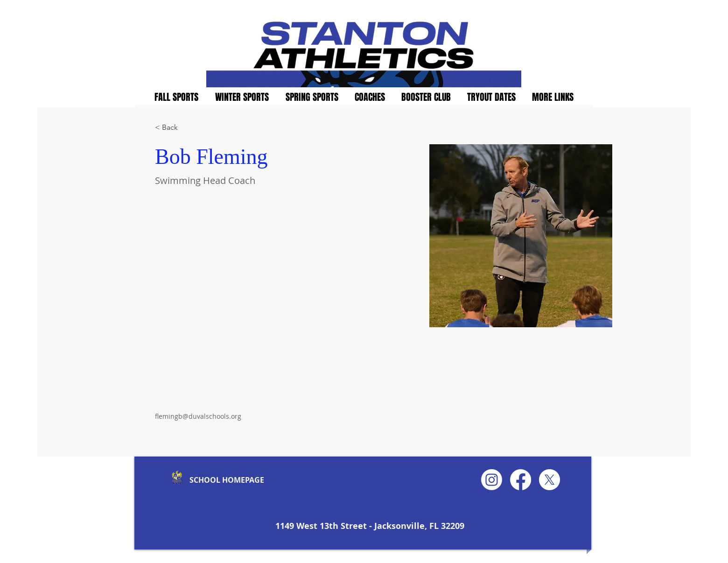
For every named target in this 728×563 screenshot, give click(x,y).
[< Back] (173, 128)
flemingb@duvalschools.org (198, 416)
